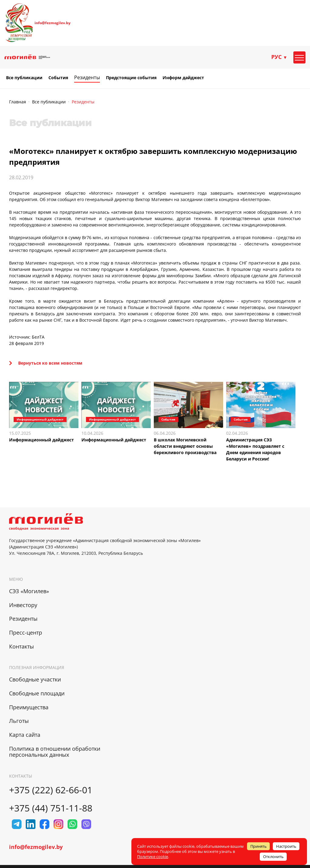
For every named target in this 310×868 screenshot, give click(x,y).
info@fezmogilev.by (53, 23)
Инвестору (23, 605)
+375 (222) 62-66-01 (51, 790)
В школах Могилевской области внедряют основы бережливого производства (185, 446)
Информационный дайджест (41, 440)
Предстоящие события (131, 78)
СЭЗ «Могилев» (29, 591)
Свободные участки (35, 679)
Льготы (19, 721)
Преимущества (29, 707)
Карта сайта (25, 735)
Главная (18, 102)
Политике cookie (153, 857)
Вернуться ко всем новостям (46, 363)
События (58, 78)
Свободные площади (37, 693)
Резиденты (87, 77)
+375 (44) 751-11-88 (51, 808)
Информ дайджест (183, 78)
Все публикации (24, 78)
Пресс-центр (26, 632)
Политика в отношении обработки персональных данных (55, 752)
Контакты (21, 646)
